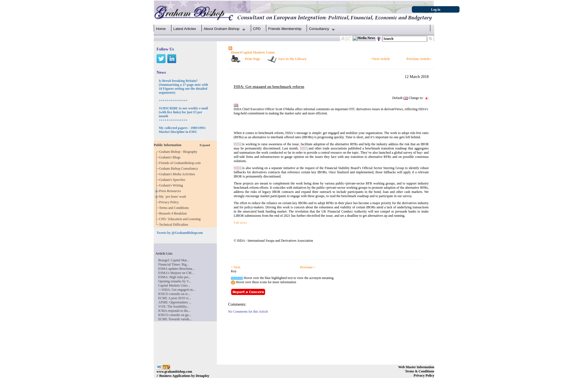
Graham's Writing (172, 185)
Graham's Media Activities (178, 174)
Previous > (308, 267)
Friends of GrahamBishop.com (181, 163)
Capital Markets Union (258, 52)
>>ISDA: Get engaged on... (177, 290)
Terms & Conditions (420, 371)
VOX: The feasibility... (174, 306)
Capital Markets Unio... (174, 285)
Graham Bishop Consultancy (179, 169)
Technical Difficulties (174, 225)
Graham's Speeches (173, 180)
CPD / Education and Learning (181, 219)
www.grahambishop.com (174, 372)
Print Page (252, 59)
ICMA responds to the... (174, 311)
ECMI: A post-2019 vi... (174, 298)
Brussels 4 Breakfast (174, 213)
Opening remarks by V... (175, 281)
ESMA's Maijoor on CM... (176, 273)
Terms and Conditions (175, 208)
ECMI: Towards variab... (175, 319)
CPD (257, 29)
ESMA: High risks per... (174, 277)
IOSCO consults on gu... (175, 315)
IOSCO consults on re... (174, 294)
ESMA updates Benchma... (176, 269)
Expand (205, 145)
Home (161, 29)
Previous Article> (419, 59)
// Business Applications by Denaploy (183, 376)
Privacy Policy (170, 202)
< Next (236, 267)
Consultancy (319, 29)
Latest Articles (185, 29)
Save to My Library (292, 59)
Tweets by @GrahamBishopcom (180, 233)
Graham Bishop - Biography (179, 152)
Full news (240, 223)
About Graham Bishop (222, 29)
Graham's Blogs (171, 157)
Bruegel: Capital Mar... (174, 260)
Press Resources (171, 191)
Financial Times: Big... (174, 264)
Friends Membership (285, 29)
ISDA (238, 144)
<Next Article (380, 59)
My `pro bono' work (174, 197)
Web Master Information (416, 367)
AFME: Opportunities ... (175, 302)
